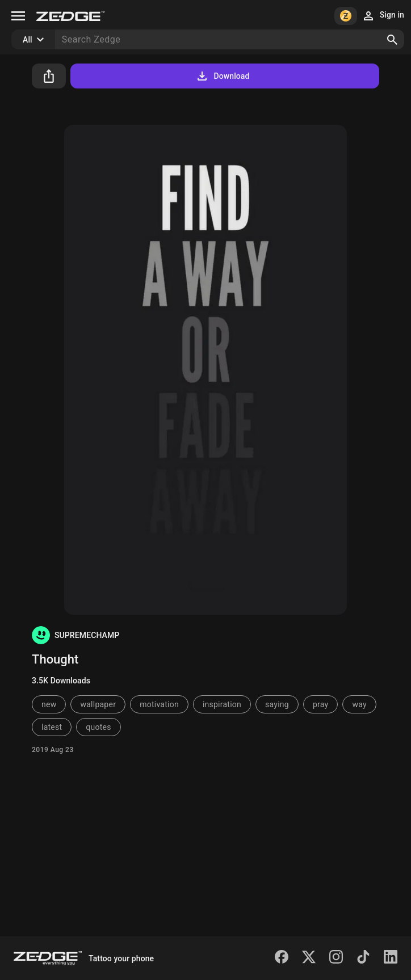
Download (222, 76)
